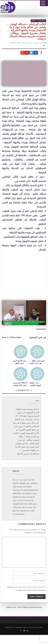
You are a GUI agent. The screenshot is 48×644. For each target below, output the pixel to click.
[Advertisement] (25, 353)
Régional (42, 21)
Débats (34, 21)
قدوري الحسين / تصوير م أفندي (33, 43)
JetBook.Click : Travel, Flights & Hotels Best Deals (24, 607)
